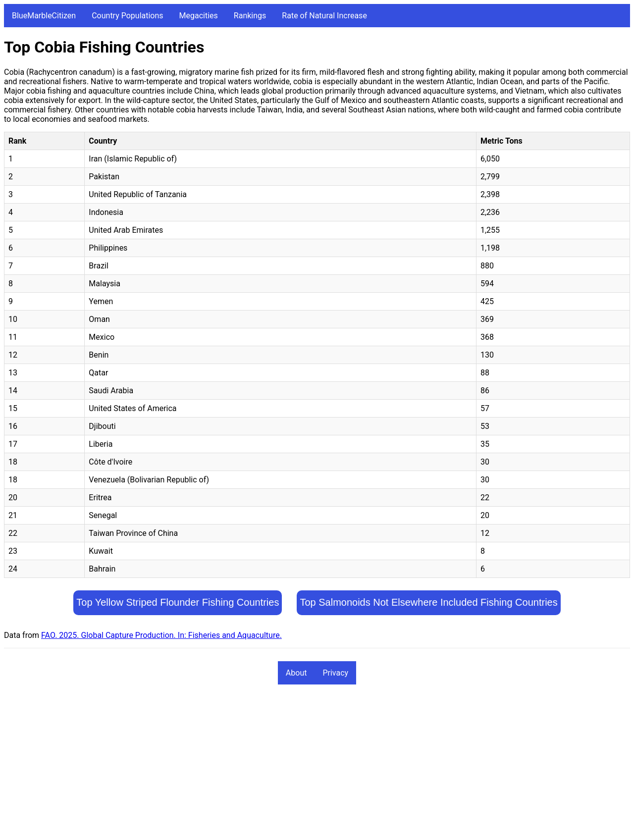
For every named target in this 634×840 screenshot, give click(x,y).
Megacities (199, 16)
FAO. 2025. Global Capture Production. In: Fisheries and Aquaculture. (161, 635)
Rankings (250, 16)
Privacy (335, 673)
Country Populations (127, 16)
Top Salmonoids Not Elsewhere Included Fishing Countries (428, 602)
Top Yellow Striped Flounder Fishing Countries (178, 602)
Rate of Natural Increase (324, 16)
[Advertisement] (301, 767)
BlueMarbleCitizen (44, 16)
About (296, 673)
